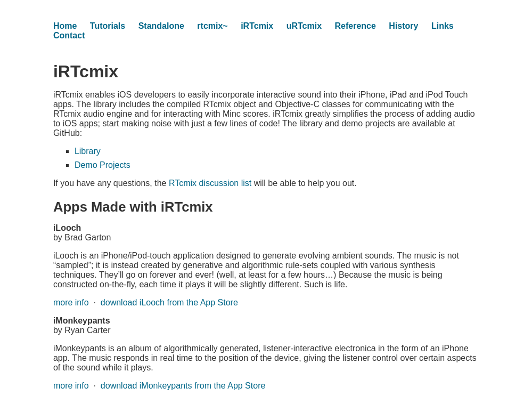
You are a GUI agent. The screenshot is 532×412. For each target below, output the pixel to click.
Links (443, 26)
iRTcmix (257, 26)
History (403, 26)
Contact (69, 35)
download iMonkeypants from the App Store (183, 386)
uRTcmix (304, 26)
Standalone (161, 26)
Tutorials (108, 26)
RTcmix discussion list (210, 183)
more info (71, 302)
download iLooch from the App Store (169, 302)
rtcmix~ (212, 26)
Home (65, 26)
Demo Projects (103, 165)
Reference (355, 26)
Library (88, 151)
